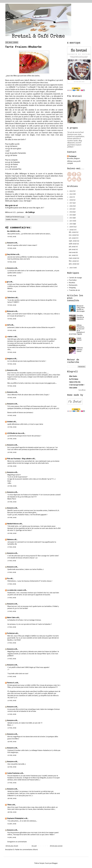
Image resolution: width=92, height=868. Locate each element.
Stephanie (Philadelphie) (15, 818)
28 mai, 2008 (12, 798)
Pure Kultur (73, 280)
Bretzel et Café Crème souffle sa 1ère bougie (81, 309)
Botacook (10, 311)
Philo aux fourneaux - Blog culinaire (19, 459)
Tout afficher (82, 390)
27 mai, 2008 (12, 783)
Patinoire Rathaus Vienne (80, 350)
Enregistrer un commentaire (17, 842)
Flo (8, 579)
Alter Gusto (73, 376)
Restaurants (73, 285)
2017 (71, 203)
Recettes (15, 220)
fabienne (10, 540)
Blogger (55, 863)
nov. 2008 (72, 235)
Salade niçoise (79, 339)
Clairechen (11, 298)
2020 (71, 197)
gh (8, 282)
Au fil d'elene (74, 379)
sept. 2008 (73, 241)
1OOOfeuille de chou (14, 433)
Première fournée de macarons (80, 317)
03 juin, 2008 (12, 824)
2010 (71, 224)
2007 (71, 268)
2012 (71, 218)
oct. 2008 (72, 238)
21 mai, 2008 (12, 547)
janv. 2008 (73, 264)
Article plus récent (12, 846)
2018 (71, 200)
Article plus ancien (56, 846)
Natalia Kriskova (13, 524)
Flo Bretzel (11, 633)
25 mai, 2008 (12, 755)
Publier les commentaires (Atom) (26, 850)
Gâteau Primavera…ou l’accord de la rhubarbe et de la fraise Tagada (77, 330)
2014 (71, 212)
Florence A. (11, 683)
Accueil (34, 846)
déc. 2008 (72, 232)
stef (8, 325)
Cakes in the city (75, 382)
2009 (71, 227)
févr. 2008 (73, 261)
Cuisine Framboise (13, 773)
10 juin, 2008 (12, 837)
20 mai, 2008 (12, 427)
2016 (71, 206)
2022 (71, 194)
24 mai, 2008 (12, 742)
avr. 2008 (72, 255)
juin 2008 (72, 250)
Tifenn (9, 805)
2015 (71, 209)
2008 (71, 230)
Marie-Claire (11, 618)
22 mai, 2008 (12, 701)
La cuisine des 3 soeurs (15, 590)
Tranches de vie (74, 290)
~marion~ (10, 337)
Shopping (72, 288)
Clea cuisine (73, 388)
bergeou (10, 359)
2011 (71, 221)
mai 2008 (72, 252)
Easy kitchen (11, 255)
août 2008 (73, 244)
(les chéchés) (11, 231)
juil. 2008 (72, 247)
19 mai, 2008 (12, 237)
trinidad (10, 422)
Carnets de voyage (75, 278)
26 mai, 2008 (12, 767)
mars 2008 (73, 258)
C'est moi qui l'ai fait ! (77, 385)
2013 (71, 215)
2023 (71, 191)
